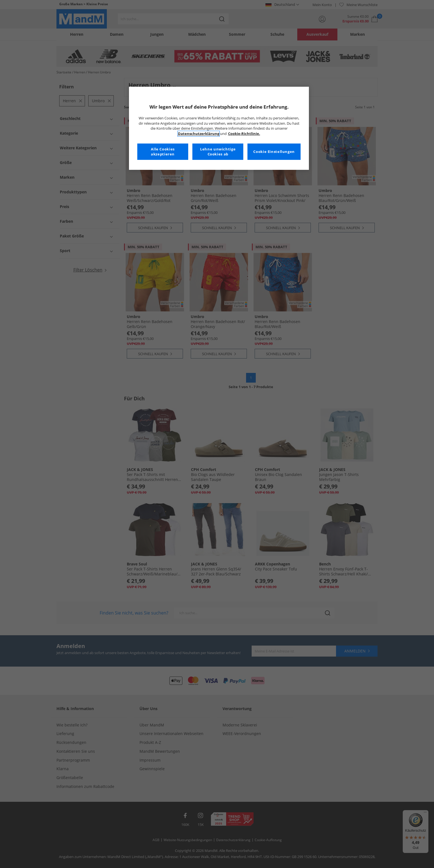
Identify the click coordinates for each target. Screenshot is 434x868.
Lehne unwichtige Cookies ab (218, 152)
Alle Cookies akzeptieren (163, 152)
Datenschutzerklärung (199, 134)
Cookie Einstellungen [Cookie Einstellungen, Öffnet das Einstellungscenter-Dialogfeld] (274, 152)
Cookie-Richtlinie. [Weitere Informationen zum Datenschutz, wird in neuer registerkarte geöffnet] (244, 134)
